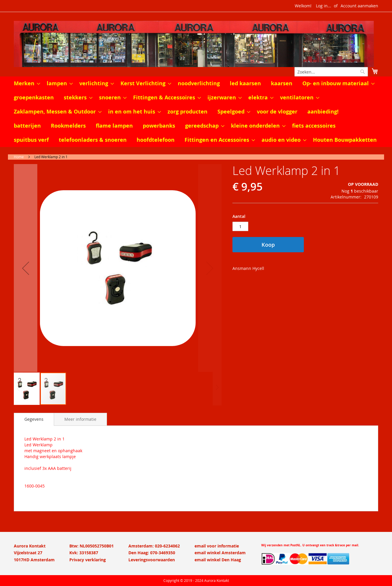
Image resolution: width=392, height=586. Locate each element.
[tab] (34, 419)
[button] (26, 268)
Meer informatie (80, 419)
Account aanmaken (359, 6)
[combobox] (331, 72)
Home (19, 157)
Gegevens (34, 419)
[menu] (196, 112)
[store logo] (196, 44)
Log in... (324, 6)
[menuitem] (25, 84)
